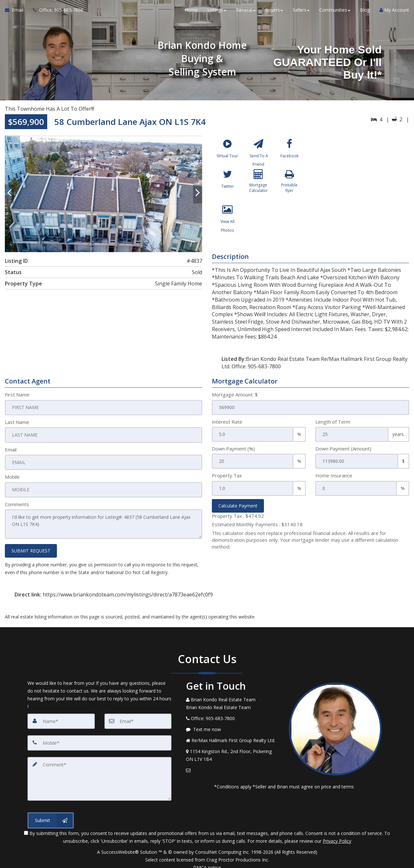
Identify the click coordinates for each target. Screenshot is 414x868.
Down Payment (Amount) (343, 449)
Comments (17, 503)
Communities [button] (335, 13)
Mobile (12, 475)
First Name (17, 395)
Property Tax (227, 475)
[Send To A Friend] (259, 153)
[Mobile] (99, 739)
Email (11, 449)
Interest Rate (227, 422)
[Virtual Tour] (228, 153)
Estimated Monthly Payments (257, 524)
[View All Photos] (228, 224)
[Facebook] (289, 153)
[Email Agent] (16, 13)
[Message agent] (233, 726)
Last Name (17, 422)
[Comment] (99, 773)
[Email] (138, 718)
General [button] (246, 13)
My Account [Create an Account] (394, 13)
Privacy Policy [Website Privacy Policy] (337, 834)
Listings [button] (217, 13)
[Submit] (51, 814)
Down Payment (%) (233, 449)
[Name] (61, 718)
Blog (365, 13)
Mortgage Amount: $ (235, 395)
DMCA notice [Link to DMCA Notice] (207, 861)
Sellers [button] (301, 13)
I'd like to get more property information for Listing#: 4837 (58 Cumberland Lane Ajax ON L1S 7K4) (103, 522)
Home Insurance (334, 475)
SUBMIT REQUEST (31, 547)
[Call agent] (56, 13)
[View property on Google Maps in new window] (362, 184)
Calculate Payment (238, 506)
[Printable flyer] (289, 189)
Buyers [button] (274, 13)
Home (191, 13)
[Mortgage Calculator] (259, 189)
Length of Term (333, 422)
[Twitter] (228, 189)
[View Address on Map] (233, 752)
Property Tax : (238, 516)
